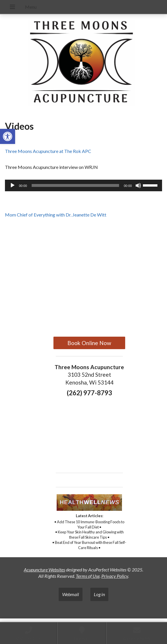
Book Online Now (89, 343)
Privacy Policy (115, 576)
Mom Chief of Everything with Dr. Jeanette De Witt (56, 215)
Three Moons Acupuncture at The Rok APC (48, 151)
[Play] (12, 185)
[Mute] (138, 185)
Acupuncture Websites (44, 570)
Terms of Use (88, 576)
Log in (99, 594)
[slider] (75, 185)
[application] (83, 185)
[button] (8, 136)
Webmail (71, 594)
